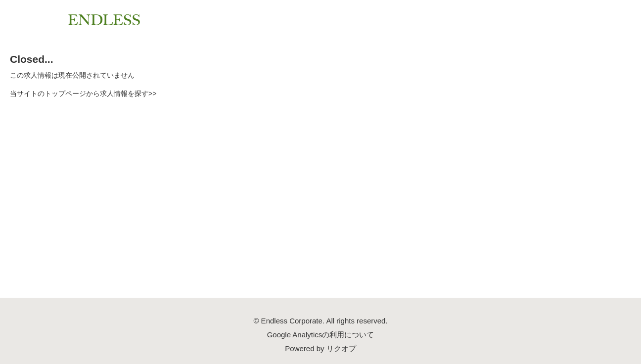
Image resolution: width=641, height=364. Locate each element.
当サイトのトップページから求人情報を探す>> (83, 93)
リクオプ (341, 348)
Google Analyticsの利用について (321, 335)
